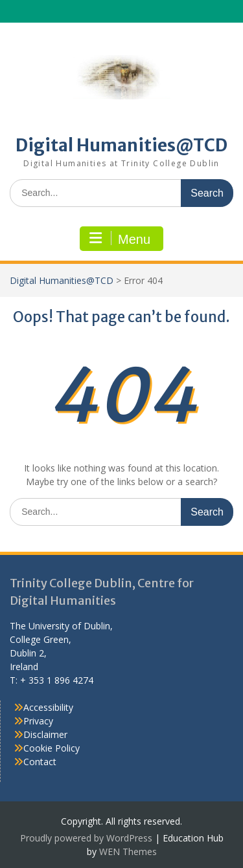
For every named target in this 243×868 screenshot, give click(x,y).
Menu (120, 239)
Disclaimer (45, 734)
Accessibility (48, 707)
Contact (40, 762)
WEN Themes (128, 852)
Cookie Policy (52, 748)
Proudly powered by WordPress (86, 838)
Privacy (38, 721)
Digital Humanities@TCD (121, 145)
